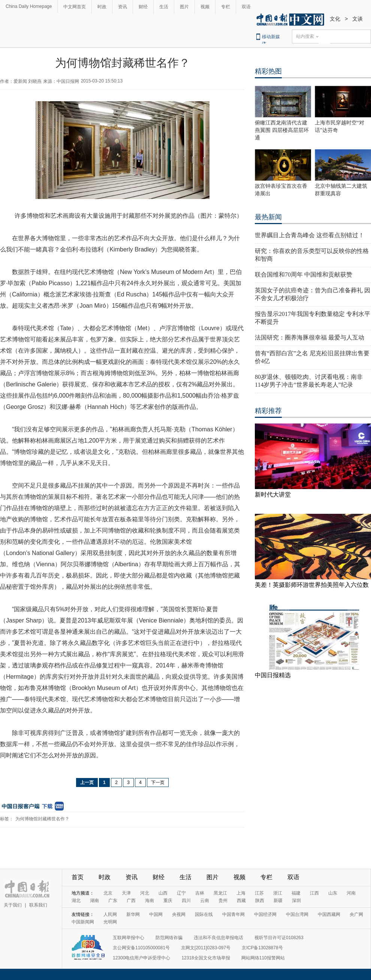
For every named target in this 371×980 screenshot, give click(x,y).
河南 (351, 893)
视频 (205, 7)
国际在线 (204, 914)
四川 (186, 901)
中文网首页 (75, 7)
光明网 (110, 922)
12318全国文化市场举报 (206, 958)
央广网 (356, 914)
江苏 (259, 893)
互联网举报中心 (129, 938)
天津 (126, 893)
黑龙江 (220, 893)
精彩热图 (268, 71)
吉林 (200, 893)
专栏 (226, 7)
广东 (113, 901)
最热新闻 (268, 217)
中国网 (156, 914)
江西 (314, 893)
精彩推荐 (268, 411)
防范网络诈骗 (169, 938)
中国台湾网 (297, 914)
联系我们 (38, 905)
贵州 (223, 901)
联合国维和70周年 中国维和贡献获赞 (304, 275)
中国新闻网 (83, 922)
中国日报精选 (273, 675)
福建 (296, 893)
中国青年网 (233, 914)
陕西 (260, 901)
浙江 (278, 893)
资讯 (123, 7)
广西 (131, 901)
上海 (241, 893)
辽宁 (181, 893)
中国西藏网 (329, 914)
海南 (150, 901)
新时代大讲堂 (273, 494)
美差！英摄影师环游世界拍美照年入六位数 (312, 585)
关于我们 (13, 905)
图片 (184, 7)
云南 (205, 901)
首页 (78, 877)
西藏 (241, 901)
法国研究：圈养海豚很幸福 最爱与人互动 (310, 337)
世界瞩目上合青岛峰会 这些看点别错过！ (310, 235)
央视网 (179, 914)
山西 (163, 893)
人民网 (110, 914)
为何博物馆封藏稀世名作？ (42, 819)
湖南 (94, 901)
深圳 (296, 901)
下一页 (158, 783)
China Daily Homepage (29, 6)
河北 (145, 893)
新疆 (278, 901)
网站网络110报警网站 (263, 958)
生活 (164, 7)
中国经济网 (265, 914)
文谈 (358, 19)
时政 (102, 7)
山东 (333, 893)
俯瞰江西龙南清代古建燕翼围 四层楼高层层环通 (282, 130)
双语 (246, 7)
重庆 (168, 901)
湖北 (76, 901)
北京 (108, 893)
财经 (143, 7)
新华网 (133, 914)
